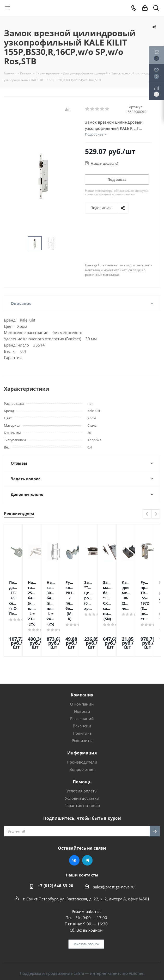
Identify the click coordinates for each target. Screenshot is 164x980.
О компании (82, 675)
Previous (147, 514)
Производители (82, 733)
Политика (82, 704)
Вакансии (82, 697)
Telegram (87, 832)
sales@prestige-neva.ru (114, 858)
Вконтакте (74, 832)
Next (156, 514)
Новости (82, 683)
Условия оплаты (82, 762)
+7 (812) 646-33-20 (56, 857)
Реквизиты (82, 712)
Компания (82, 666)
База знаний (82, 690)
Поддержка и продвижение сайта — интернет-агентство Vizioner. (82, 945)
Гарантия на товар (82, 777)
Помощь (82, 753)
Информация (82, 724)
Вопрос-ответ (82, 741)
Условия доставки (82, 770)
